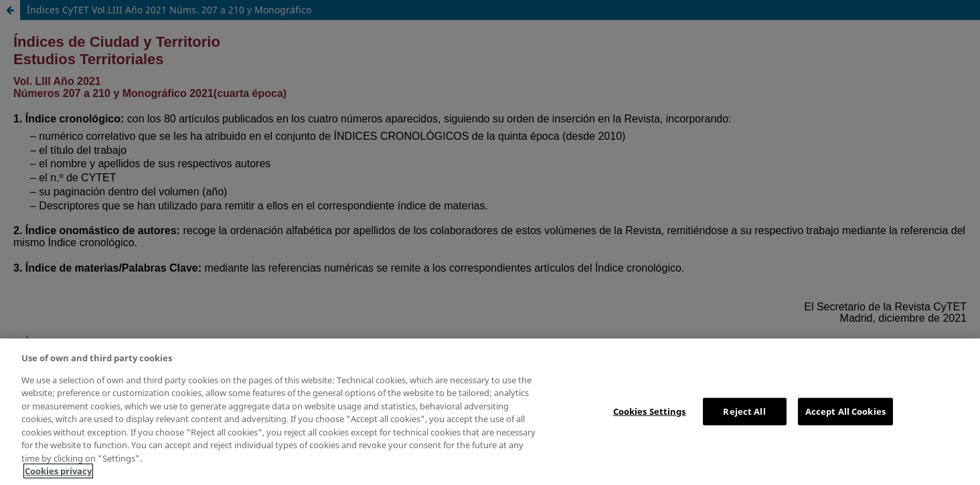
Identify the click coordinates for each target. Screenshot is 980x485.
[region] (490, 412)
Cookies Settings (650, 411)
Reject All (744, 411)
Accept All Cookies (845, 411)
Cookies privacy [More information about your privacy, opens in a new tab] (58, 471)
